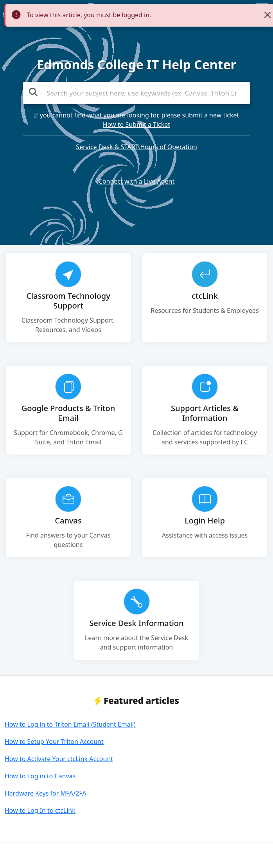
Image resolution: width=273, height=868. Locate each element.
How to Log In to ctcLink (40, 810)
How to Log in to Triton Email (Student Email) (70, 724)
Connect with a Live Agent (136, 181)
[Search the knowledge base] (136, 93)
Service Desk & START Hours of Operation (136, 147)
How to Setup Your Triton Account (54, 742)
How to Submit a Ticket (136, 125)
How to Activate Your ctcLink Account (59, 759)
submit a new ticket (211, 115)
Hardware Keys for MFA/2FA (46, 793)
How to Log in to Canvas (40, 776)
